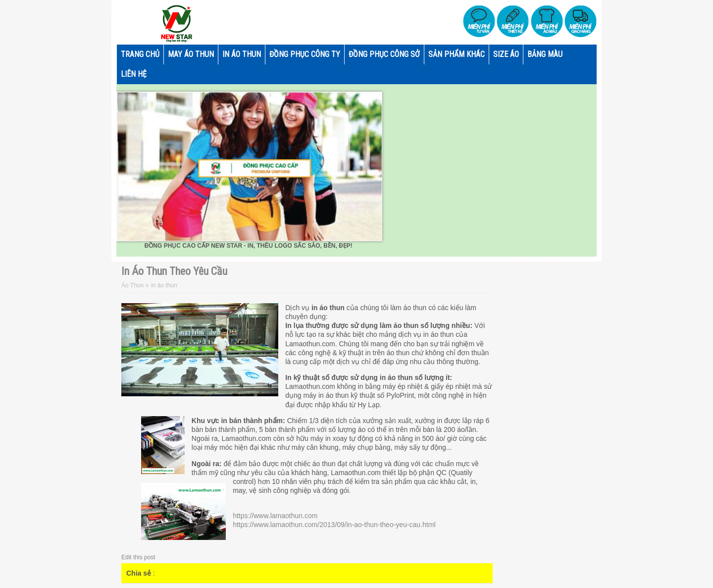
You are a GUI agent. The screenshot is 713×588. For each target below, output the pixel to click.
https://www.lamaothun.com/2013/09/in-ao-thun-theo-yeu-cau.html (334, 525)
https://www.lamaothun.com (275, 516)
